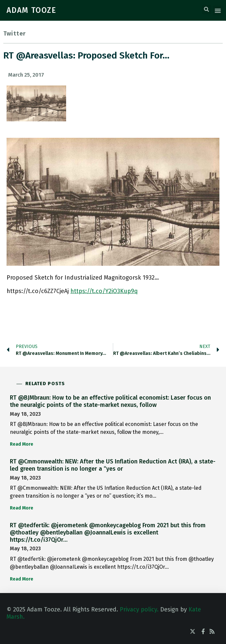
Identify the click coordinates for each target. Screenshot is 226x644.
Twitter (14, 34)
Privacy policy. (139, 609)
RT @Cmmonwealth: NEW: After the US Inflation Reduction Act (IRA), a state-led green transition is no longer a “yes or (113, 465)
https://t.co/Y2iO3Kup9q (104, 291)
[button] (207, 10)
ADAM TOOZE (32, 10)
